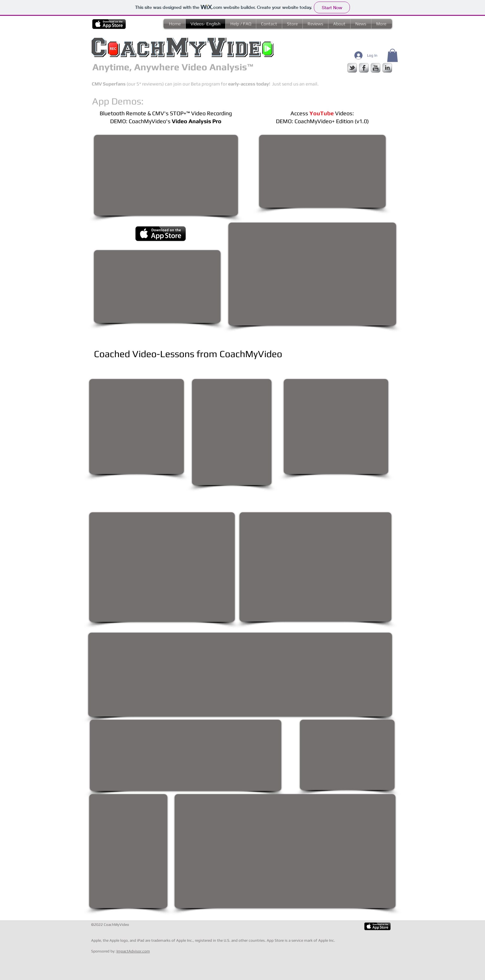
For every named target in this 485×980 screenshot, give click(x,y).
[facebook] (364, 68)
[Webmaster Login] (116, 977)
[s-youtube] (376, 68)
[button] (392, 55)
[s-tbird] (352, 68)
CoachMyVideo (116, 925)
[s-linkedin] (387, 68)
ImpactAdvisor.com (133, 951)
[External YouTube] (322, 171)
